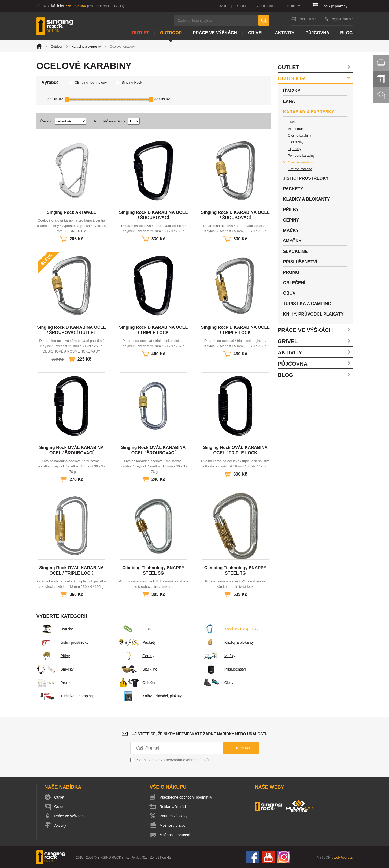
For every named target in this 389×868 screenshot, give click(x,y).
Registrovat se (341, 19)
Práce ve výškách (215, 33)
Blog (346, 33)
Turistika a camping (65, 696)
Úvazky (55, 629)
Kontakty (294, 6)
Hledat (264, 20)
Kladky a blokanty (227, 642)
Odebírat (241, 748)
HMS (292, 122)
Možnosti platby (173, 825)
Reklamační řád (173, 807)
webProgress (343, 858)
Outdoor (171, 33)
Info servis (381, 79)
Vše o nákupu (266, 6)
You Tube (268, 857)
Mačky (218, 656)
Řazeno (47, 121)
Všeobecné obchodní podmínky (186, 797)
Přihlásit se (307, 19)
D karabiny (296, 142)
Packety (137, 642)
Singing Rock (132, 82)
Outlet (140, 33)
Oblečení (138, 683)
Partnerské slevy (174, 816)
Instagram (284, 857)
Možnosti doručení (175, 835)
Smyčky (55, 669)
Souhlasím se (173, 760)
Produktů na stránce (110, 121)
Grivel (256, 33)
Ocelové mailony (300, 169)
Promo (54, 683)
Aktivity (285, 33)
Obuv (217, 683)
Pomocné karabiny (301, 156)
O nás (241, 6)
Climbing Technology (91, 82)
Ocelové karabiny (300, 162)
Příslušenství (223, 669)
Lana (134, 629)
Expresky (294, 149)
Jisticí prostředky (62, 642)
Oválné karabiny (300, 136)
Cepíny (136, 656)
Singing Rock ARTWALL (71, 212)
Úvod (222, 6)
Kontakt (381, 95)
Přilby (53, 656)
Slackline (138, 669)
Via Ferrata (296, 129)
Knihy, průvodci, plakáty (150, 696)
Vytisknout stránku (381, 63)
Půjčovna (317, 33)
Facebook (253, 857)
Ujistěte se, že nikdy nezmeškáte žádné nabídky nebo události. (199, 734)
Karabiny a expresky (86, 47)
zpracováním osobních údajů (185, 760)
